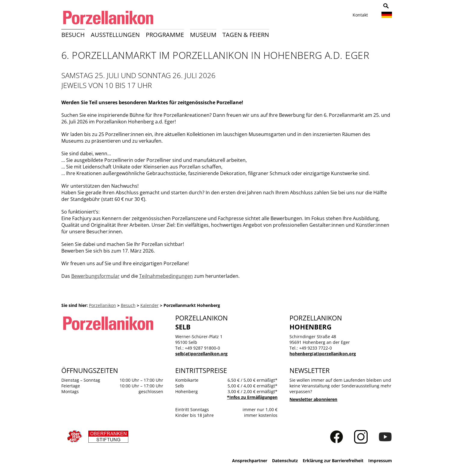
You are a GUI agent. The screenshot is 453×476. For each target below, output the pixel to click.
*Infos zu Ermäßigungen (252, 397)
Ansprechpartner (250, 461)
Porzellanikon (103, 305)
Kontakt (360, 15)
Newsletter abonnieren (313, 399)
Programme (165, 35)
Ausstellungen (115, 35)
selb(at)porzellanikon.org (201, 354)
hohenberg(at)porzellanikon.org (323, 354)
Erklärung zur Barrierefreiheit (333, 461)
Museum (203, 35)
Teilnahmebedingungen (166, 276)
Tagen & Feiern (246, 35)
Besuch (73, 35)
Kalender (150, 305)
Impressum (380, 461)
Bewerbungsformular (95, 276)
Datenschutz (285, 461)
